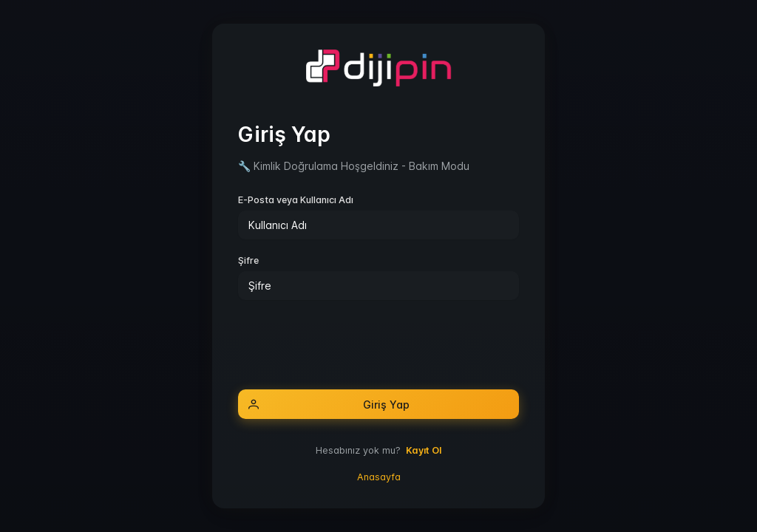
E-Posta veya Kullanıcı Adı (296, 200)
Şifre (248, 260)
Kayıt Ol (424, 450)
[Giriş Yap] (378, 404)
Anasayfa (379, 477)
